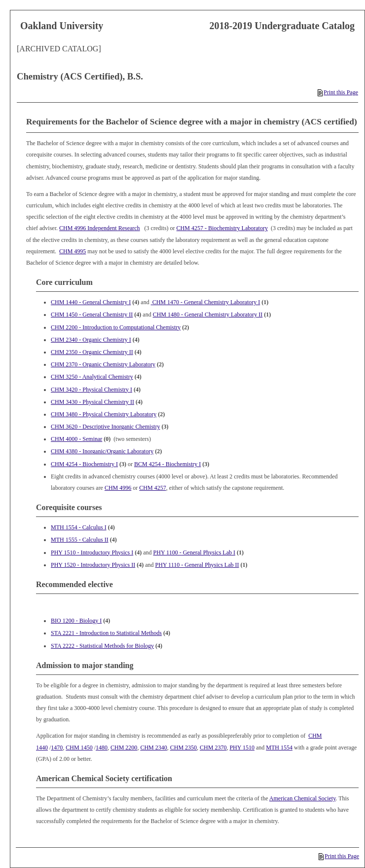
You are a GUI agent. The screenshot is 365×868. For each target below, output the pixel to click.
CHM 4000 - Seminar (76, 439)
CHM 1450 (79, 748)
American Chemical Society (303, 798)
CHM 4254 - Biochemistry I (84, 464)
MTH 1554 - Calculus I (79, 527)
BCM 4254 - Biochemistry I (167, 464)
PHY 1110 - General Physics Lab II (197, 565)
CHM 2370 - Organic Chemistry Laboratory (103, 364)
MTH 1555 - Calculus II (80, 540)
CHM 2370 (213, 748)
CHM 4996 (118, 488)
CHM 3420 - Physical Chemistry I (91, 390)
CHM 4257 (152, 488)
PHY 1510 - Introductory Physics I (92, 552)
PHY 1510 (242, 748)
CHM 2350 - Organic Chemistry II (92, 352)
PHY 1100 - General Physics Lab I (194, 552)
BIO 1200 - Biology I (76, 621)
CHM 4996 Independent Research (100, 228)
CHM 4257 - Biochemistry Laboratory (222, 228)
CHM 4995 (73, 251)
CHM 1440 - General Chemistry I (91, 302)
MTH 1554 (279, 748)
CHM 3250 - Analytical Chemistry (92, 377)
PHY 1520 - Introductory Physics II (93, 565)
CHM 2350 (183, 748)
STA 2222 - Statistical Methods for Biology (102, 646)
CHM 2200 (124, 748)
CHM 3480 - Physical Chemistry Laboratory (104, 414)
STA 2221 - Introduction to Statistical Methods (106, 633)
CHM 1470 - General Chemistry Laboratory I (206, 302)
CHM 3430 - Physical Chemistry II (92, 402)
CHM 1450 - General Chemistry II (92, 315)
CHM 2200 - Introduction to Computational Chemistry (116, 327)
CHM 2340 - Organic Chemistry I (91, 340)
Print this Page (338, 92)
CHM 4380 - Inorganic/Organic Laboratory (102, 451)
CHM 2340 (153, 748)
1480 (102, 748)
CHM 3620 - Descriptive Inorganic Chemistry (105, 427)
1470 (57, 748)
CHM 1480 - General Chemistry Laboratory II (208, 315)
